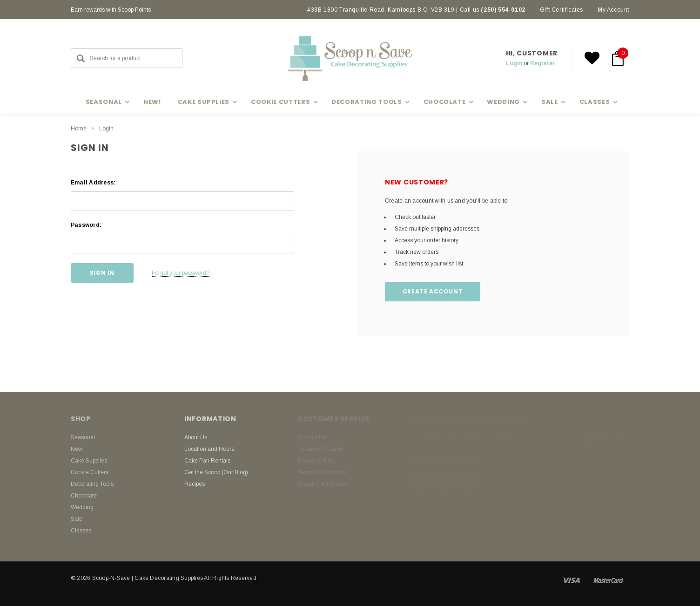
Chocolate (84, 496)
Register (542, 63)
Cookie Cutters (90, 472)
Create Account (433, 291)
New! (152, 102)
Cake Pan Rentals (207, 461)
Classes (81, 531)
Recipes (195, 484)
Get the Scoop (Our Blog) (216, 472)
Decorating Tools (92, 484)
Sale (77, 519)
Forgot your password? (181, 273)
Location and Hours (209, 449)
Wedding (82, 507)
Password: (86, 225)
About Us (196, 437)
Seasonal (83, 437)
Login (514, 63)
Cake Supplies (89, 461)
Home (79, 129)
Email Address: (93, 183)
